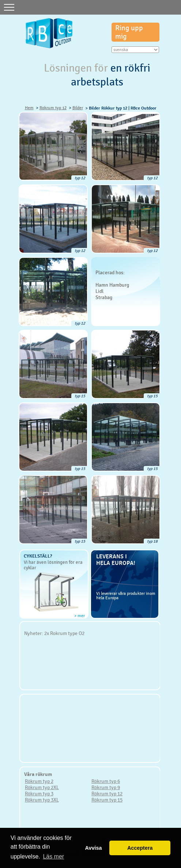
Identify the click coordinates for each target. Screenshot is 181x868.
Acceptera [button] (140, 848)
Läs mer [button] (53, 856)
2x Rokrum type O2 (64, 633)
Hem (29, 108)
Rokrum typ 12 (53, 108)
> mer (80, 616)
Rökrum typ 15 (107, 800)
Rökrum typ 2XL (42, 787)
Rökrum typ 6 (106, 781)
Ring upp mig (129, 32)
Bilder (78, 108)
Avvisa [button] (94, 848)
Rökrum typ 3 (39, 794)
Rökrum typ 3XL (42, 800)
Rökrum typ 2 (39, 781)
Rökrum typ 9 (106, 787)
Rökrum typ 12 (107, 794)
